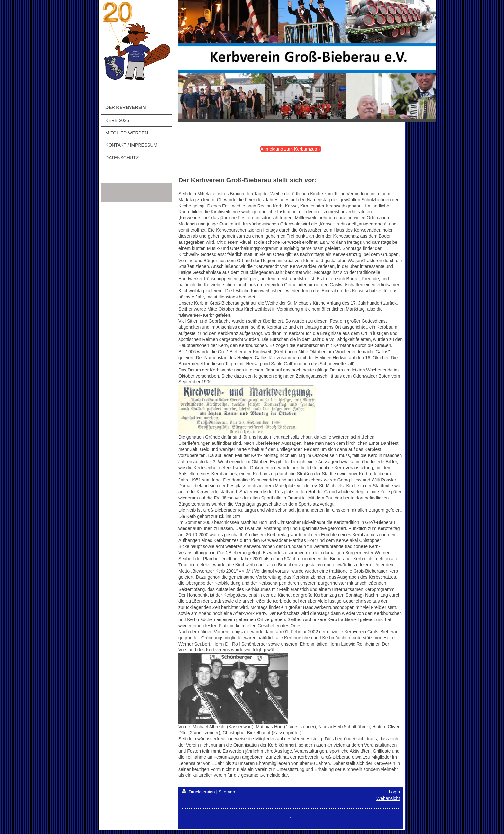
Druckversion (199, 792)
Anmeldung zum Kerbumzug (289, 149)
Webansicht (388, 798)
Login (394, 792)
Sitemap (227, 792)
